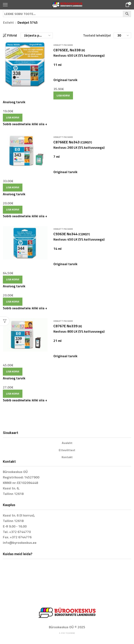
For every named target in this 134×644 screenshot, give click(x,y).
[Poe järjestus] (37, 35)
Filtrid (10, 35)
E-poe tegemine (67, 633)
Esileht (8, 23)
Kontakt (67, 457)
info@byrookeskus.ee (20, 543)
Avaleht (67, 443)
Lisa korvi (63, 95)
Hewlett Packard (63, 45)
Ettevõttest (67, 450)
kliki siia (40, 124)
